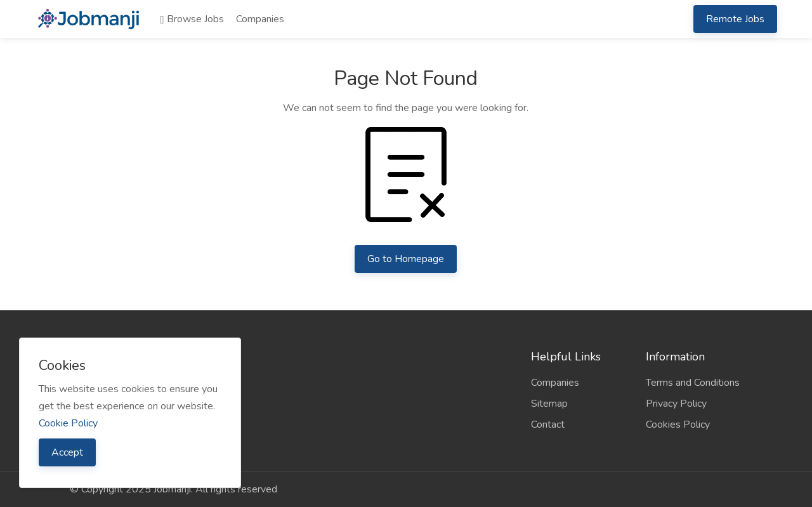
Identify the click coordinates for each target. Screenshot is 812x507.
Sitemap (549, 404)
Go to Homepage (406, 259)
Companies (260, 19)
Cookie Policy (68, 423)
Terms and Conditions (693, 383)
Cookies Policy (678, 425)
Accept (67, 452)
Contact (548, 425)
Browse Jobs (192, 19)
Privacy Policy (676, 404)
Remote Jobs (735, 19)
